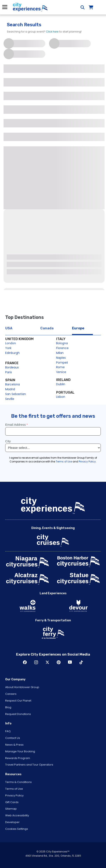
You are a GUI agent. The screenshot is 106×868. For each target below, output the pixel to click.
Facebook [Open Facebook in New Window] (25, 662)
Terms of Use (14, 789)
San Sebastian (16, 394)
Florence (62, 348)
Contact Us (13, 738)
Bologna (62, 343)
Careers (11, 694)
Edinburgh (12, 353)
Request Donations (18, 714)
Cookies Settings (17, 829)
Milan (60, 353)
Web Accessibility (17, 815)
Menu (5, 7)
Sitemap (11, 809)
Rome (60, 367)
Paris (9, 372)
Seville (10, 399)
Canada (47, 328)
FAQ (8, 731)
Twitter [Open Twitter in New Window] (47, 662)
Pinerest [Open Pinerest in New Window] (59, 662)
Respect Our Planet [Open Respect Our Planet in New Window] (18, 701)
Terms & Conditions (18, 782)
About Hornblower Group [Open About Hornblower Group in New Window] (22, 687)
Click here (52, 32)
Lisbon (61, 397)
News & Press (14, 745)
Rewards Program (18, 758)
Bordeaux (12, 367)
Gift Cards (12, 802)
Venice (61, 372)
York (8, 348)
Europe (78, 328)
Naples (61, 358)
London (11, 343)
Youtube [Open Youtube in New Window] (70, 662)
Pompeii (62, 363)
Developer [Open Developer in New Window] (12, 822)
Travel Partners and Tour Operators (29, 765)
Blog (8, 707)
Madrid (10, 389)
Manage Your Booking (20, 751)
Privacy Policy (14, 795)
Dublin (61, 384)
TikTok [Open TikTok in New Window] (81, 662)
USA (9, 328)
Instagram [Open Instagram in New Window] (36, 662)
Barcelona (13, 384)
